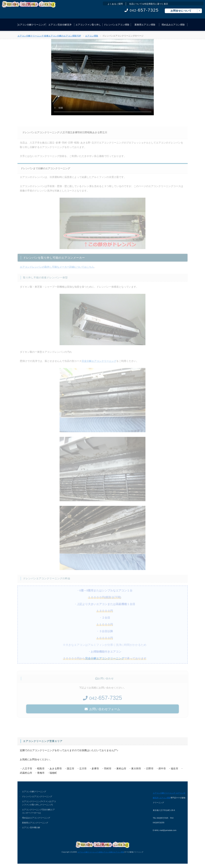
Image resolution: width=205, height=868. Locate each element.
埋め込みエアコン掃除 (173, 25)
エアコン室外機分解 (31, 828)
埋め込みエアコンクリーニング (36, 818)
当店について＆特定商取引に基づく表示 (149, 4)
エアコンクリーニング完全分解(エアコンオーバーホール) (39, 811)
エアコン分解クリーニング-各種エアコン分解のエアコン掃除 (101, 852)
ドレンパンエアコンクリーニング (37, 796)
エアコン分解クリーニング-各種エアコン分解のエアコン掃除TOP (49, 37)
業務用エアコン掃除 (145, 25)
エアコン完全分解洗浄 (60, 25)
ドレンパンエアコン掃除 (117, 25)
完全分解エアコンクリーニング (99, 363)
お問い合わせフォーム (102, 711)
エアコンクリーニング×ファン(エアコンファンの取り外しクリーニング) (39, 803)
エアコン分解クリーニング (32, 25)
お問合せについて (181, 11)
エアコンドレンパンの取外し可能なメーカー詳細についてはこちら (57, 268)
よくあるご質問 (115, 4)
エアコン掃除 (92, 37)
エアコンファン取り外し (88, 25)
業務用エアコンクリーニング (35, 823)
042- (142, 10)
